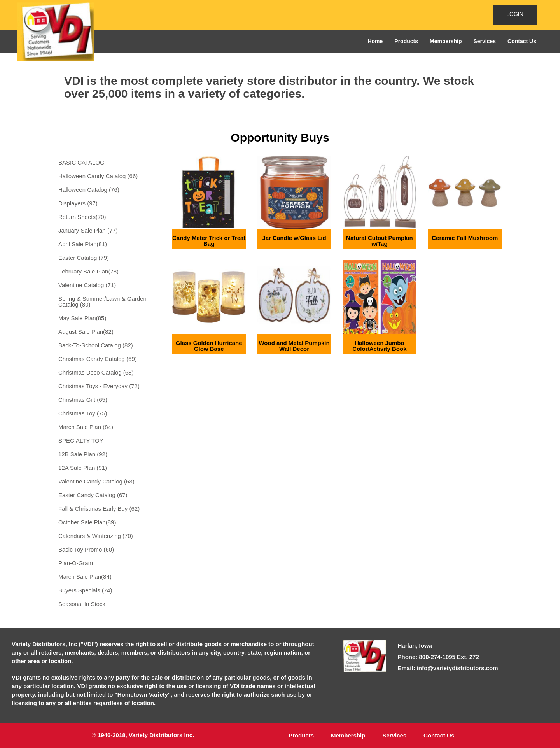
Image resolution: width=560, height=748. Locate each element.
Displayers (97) (78, 203)
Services (485, 41)
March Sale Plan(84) (85, 577)
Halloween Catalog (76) (89, 190)
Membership (446, 41)
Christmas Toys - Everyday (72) (99, 386)
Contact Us (522, 41)
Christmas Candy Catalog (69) (98, 359)
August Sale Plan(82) (86, 332)
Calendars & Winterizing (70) (96, 536)
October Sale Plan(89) (87, 522)
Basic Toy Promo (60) (86, 549)
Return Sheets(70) (82, 217)
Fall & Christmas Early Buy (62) (99, 509)
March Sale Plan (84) (86, 427)
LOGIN (515, 14)
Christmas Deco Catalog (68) (96, 372)
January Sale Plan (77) (88, 230)
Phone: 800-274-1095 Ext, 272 (438, 657)
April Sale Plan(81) (83, 244)
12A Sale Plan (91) (83, 468)
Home (375, 41)
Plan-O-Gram (76, 563)
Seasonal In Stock (82, 604)
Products (406, 41)
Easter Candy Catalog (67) (93, 495)
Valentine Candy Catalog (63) (96, 481)
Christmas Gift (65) (83, 400)
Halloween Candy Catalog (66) (98, 176)
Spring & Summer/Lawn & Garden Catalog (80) (102, 301)
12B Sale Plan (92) (83, 454)
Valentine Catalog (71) (87, 285)
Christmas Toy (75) (83, 413)
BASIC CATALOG (81, 162)
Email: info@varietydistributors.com (448, 668)
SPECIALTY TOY (81, 441)
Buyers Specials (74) (85, 590)
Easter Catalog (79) (84, 258)
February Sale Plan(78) (88, 271)
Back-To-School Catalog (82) (96, 345)
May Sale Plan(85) (82, 318)
